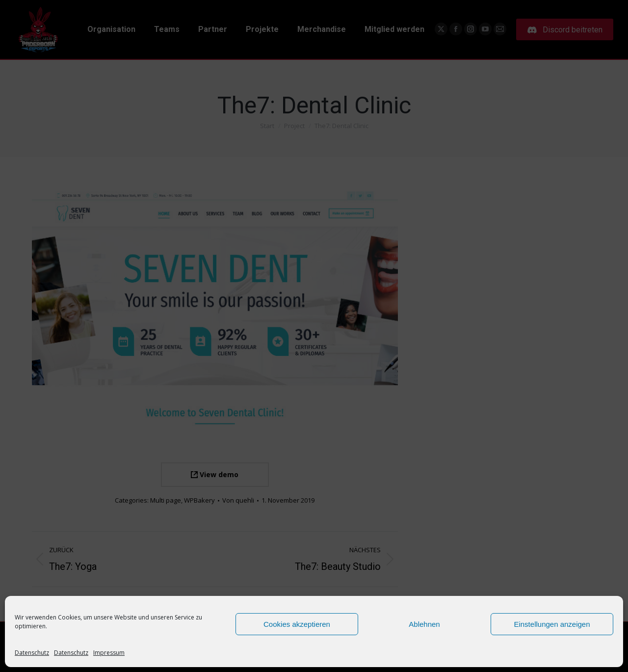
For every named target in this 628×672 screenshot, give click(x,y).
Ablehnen (424, 624)
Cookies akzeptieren (297, 624)
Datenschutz (32, 653)
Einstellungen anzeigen (552, 624)
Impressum (109, 653)
